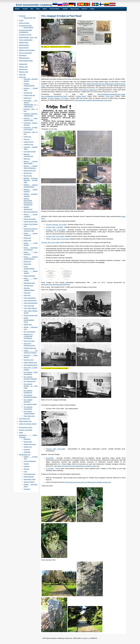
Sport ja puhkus (29, 482)
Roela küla (27, 264)
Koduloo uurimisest (26, 430)
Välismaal (27, 452)
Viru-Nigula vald (24, 419)
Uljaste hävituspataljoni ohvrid (29, 320)
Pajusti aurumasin (30, 219)
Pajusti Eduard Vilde (31, 222)
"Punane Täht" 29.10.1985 (55, 449)
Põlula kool (27, 238)
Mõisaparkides (24, 45)
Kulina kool (27, 137)
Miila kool (27, 159)
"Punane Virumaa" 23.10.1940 (56, 225)
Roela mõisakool (29, 276)
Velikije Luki (28, 447)
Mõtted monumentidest (27, 50)
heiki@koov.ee (86, 638)
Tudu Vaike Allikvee (30, 308)
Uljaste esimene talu (31, 315)
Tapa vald (22, 74)
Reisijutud (27, 439)
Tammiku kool (28, 285)
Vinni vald (22, 77)
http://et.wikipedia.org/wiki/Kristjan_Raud (111, 94)
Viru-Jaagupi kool (30, 381)
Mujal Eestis (28, 442)
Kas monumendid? (25, 53)
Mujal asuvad (75, 9)
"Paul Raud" (110, 96)
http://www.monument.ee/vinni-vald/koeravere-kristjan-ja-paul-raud (77, 466)
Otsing (92, 9)
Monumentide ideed (26, 61)
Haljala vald (23, 64)
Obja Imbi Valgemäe (31, 212)
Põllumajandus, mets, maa (28, 37)
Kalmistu (27, 466)
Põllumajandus (29, 477)
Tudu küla (27, 295)
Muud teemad (24, 48)
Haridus (26, 464)
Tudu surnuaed (29, 306)
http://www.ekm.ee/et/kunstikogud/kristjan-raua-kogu (93, 100)
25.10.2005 (50, 458)
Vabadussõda (24, 42)
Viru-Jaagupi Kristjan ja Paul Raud (31, 386)
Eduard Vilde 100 (30, 18)
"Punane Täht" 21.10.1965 (55, 230)
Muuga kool (28, 173)
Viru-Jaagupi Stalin (30, 404)
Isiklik (21, 432)
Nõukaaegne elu (25, 455)
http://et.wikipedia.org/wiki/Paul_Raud (54, 96)
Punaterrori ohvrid (25, 35)
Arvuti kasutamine (30, 461)
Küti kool (27, 139)
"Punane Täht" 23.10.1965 (55, 236)
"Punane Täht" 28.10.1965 (50, 242)
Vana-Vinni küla (29, 341)
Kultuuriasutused (29, 474)
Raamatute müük (30, 479)
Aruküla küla (28, 93)
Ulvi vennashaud (29, 332)
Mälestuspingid (24, 58)
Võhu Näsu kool (29, 416)
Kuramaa (27, 449)
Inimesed (22, 16)
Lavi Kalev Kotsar (30, 152)
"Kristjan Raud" (81, 96)
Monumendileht (55, 9)
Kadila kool (27, 98)
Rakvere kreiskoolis (89, 90)
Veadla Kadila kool (30, 348)
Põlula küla (27, 240)
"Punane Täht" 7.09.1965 (54, 227)
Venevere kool (29, 360)
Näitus (45, 9)
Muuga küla (28, 176)
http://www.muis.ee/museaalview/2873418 (56, 284)
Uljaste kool (28, 324)
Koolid (21, 20)
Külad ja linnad (24, 23)
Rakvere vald (24, 72)
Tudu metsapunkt (30, 298)
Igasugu (26, 469)
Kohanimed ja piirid (26, 427)
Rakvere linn (23, 69)
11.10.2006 (50, 469)
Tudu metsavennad (30, 300)
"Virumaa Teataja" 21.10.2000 (58, 98)
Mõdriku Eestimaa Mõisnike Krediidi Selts (31, 180)
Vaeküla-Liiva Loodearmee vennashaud (28, 336)
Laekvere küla (28, 144)
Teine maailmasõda (26, 40)
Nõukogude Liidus (30, 444)
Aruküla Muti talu (29, 95)
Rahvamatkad (28, 27)
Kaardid (65, 9)
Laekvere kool (28, 142)
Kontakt (25, 9)
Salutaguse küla (29, 283)
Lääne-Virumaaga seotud (28, 424)
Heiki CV (84, 9)
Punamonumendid (25, 26)
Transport (27, 489)
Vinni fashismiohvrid (30, 365)
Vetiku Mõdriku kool (30, 362)
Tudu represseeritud (31, 303)
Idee (32, 9)
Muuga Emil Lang (30, 170)
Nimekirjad (23, 55)
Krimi (25, 472)
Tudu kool (27, 293)
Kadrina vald (23, 67)
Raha (38, 9)
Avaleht (17, 9)
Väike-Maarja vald (25, 421)
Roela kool (27, 261)
